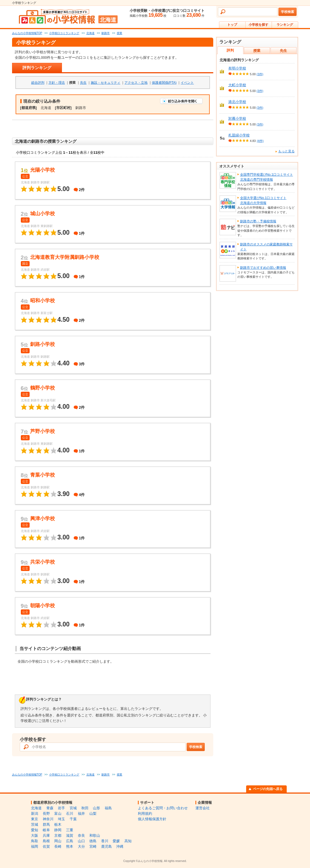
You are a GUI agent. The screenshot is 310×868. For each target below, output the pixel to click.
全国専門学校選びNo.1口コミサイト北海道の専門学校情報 (267, 177)
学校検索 (288, 12)
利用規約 (145, 814)
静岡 (58, 830)
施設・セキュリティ (106, 83)
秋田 (85, 808)
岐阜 (46, 830)
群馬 (46, 824)
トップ (232, 25)
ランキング (285, 25)
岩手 (61, 808)
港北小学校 (237, 102)
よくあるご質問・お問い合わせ (163, 808)
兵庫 (46, 835)
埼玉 (61, 819)
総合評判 (38, 83)
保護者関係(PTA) (164, 83)
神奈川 (48, 819)
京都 (58, 835)
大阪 (35, 835)
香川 (105, 841)
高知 (128, 841)
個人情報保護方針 (152, 819)
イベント (187, 83)
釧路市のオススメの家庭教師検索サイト (266, 247)
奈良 (81, 835)
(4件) (260, 141)
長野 (46, 814)
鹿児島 (106, 846)
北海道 (36, 808)
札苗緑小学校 (239, 135)
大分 (81, 846)
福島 (108, 808)
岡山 (58, 841)
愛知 (35, 830)
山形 (96, 808)
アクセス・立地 (136, 83)
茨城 (35, 824)
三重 (70, 830)
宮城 (73, 808)
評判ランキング (37, 68)
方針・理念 (57, 83)
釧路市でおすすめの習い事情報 (263, 268)
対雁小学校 (237, 118)
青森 (50, 808)
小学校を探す (258, 25)
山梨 (93, 814)
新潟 (35, 814)
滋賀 (70, 835)
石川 (70, 814)
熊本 (70, 846)
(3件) (260, 74)
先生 (83, 83)
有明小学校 (237, 68)
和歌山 (95, 835)
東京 (35, 819)
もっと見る (286, 151)
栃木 (58, 824)
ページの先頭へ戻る (268, 789)
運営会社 (203, 808)
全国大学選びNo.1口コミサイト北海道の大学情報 (263, 200)
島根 (46, 841)
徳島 (93, 841)
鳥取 (35, 841)
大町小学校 (237, 85)
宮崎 (93, 846)
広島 (70, 841)
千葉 (73, 819)
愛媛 (116, 841)
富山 (58, 814)
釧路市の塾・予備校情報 (258, 221)
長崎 (58, 846)
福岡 (35, 846)
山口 (81, 841)
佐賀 (46, 846)
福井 (81, 814)
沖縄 (120, 846)
